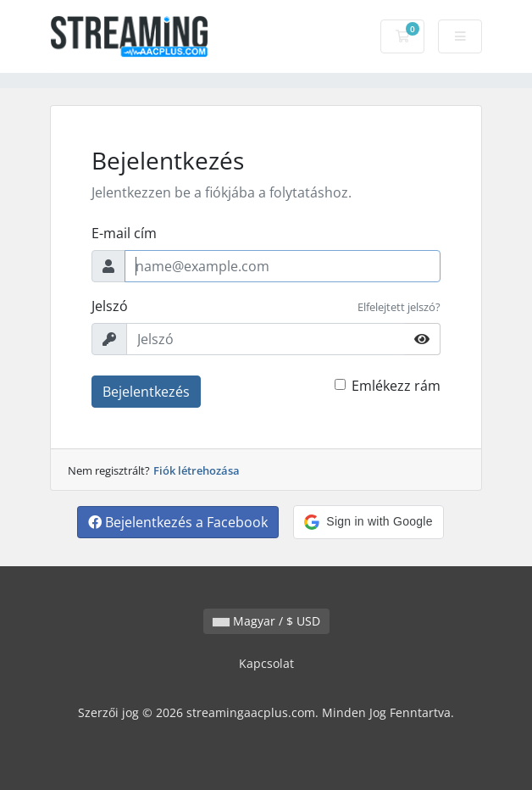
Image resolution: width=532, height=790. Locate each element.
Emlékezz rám (396, 386)
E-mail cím (124, 233)
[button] (368, 522)
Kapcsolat (266, 663)
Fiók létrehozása (197, 470)
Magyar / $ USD (266, 621)
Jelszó (110, 306)
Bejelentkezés (146, 392)
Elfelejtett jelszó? (399, 307)
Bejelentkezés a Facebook (178, 522)
